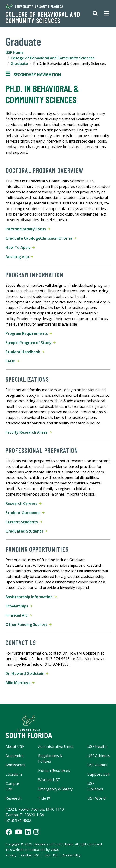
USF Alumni (97, 765)
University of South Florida (34, 6)
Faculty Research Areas (29, 432)
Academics (14, 756)
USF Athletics (99, 756)
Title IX (44, 798)
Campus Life (13, 786)
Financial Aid (19, 615)
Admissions (15, 765)
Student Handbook (25, 352)
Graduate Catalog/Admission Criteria (41, 238)
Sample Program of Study (31, 343)
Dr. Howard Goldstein (27, 673)
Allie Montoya (20, 683)
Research (14, 798)
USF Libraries (95, 786)
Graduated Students (26, 531)
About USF (15, 746)
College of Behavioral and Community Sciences (43, 17)
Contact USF (31, 855)
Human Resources (54, 771)
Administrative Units (56, 746)
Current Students (24, 522)
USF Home (15, 52)
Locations (14, 774)
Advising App (19, 257)
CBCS (55, 850)
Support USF (98, 774)
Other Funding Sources (29, 624)
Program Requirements (29, 333)
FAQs (12, 361)
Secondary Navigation (33, 75)
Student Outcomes (25, 513)
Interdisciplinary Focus (28, 229)
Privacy (11, 855)
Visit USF (51, 855)
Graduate (19, 64)
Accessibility (71, 855)
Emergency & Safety (55, 789)
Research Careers (24, 503)
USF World (97, 798)
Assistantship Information (31, 597)
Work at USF (49, 780)
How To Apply (20, 247)
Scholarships (19, 606)
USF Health (97, 746)
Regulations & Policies (50, 758)
